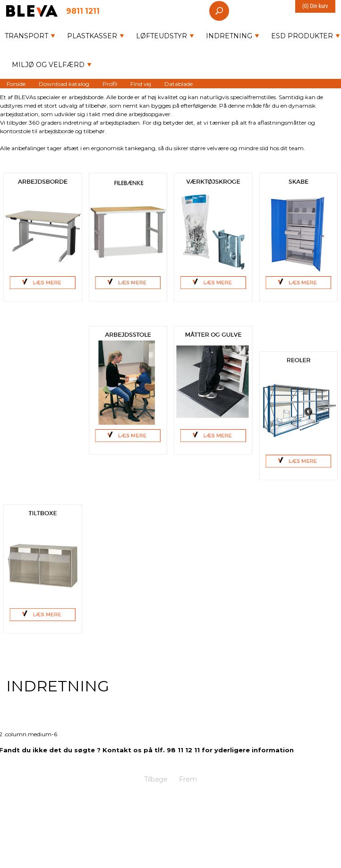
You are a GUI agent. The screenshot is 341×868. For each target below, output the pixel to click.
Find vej (141, 83)
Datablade (179, 83)
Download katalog (64, 83)
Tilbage (156, 779)
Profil (110, 83)
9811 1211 (83, 11)
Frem (188, 779)
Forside (16, 83)
